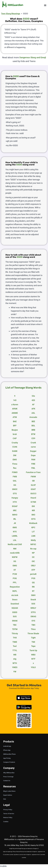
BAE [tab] (15, 421)
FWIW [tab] (33, 477)
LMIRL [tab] (15, 536)
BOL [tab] (33, 426)
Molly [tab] (33, 540)
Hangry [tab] (15, 498)
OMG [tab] (15, 566)
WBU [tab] (33, 655)
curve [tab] (33, 447)
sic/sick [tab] (15, 595)
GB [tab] (33, 481)
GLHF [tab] (33, 485)
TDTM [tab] (15, 629)
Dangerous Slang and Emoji (33, 57)
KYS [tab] (15, 532)
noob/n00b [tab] (15, 553)
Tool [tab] (15, 646)
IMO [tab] (33, 515)
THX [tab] (15, 638)
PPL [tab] (15, 582)
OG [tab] (15, 561)
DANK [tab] (15, 451)
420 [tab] (33, 400)
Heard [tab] (33, 498)
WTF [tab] (33, 659)
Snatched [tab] (15, 604)
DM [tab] (15, 455)
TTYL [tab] (15, 650)
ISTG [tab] (33, 519)
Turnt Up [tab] (33, 650)
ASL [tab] (33, 413)
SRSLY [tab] (33, 608)
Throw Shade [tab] (33, 633)
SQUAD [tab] (15, 608)
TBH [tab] (33, 625)
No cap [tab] (33, 549)
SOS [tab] (33, 604)
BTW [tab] (33, 434)
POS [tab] (33, 578)
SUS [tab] (15, 616)
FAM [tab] (33, 460)
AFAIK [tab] (15, 409)
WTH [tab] (15, 663)
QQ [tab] (33, 582)
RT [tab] (33, 591)
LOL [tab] (15, 540)
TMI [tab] (33, 642)
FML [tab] (33, 468)
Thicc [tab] (33, 629)
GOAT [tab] (33, 489)
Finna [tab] (15, 464)
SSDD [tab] (15, 612)
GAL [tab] (15, 481)
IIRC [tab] (15, 510)
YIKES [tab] (15, 667)
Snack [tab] (33, 600)
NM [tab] (15, 549)
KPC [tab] (33, 527)
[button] (45, 5)
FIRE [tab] (33, 464)
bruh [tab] (15, 434)
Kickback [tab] (33, 523)
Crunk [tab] (33, 443)
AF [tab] (33, 404)
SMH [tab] (33, 595)
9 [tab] (15, 396)
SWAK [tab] (15, 621)
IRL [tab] (15, 519)
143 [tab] (15, 400)
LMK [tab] (33, 536)
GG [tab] (15, 485)
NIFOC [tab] (33, 544)
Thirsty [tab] (15, 633)
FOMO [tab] (15, 472)
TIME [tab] (15, 642)
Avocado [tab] (33, 417)
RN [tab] (33, 587)
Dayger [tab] (33, 451)
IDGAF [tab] (15, 506)
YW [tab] (15, 672)
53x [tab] (33, 396)
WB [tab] (15, 655)
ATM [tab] (15, 417)
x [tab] (33, 663)
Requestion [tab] (15, 587)
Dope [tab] (33, 455)
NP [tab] (33, 553)
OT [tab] (15, 570)
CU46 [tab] (15, 447)
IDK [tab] (33, 506)
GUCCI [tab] (33, 493)
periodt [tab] (33, 574)
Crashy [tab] (15, 443)
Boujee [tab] (15, 430)
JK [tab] (15, 523)
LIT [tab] (33, 532)
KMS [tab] (15, 527)
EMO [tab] (15, 460)
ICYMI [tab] (33, 502)
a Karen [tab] (15, 404)
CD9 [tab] (33, 438)
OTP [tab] (33, 570)
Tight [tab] (33, 638)
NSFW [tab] (15, 557)
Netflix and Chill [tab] (15, 544)
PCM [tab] (15, 574)
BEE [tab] (33, 421)
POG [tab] (15, 578)
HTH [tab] (15, 502)
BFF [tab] (15, 426)
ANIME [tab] (15, 413)
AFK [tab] (33, 409)
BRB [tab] (33, 430)
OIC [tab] (33, 561)
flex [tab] (15, 468)
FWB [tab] (15, 477)
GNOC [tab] (15, 489)
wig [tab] (15, 659)
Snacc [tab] (15, 600)
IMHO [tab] (15, 515)
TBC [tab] (15, 625)
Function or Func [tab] (33, 472)
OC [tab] (33, 557)
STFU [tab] (33, 612)
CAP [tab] (15, 438)
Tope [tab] (33, 646)
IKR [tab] (33, 510)
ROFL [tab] (15, 591)
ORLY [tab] (33, 566)
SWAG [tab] (33, 616)
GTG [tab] (15, 493)
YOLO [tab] (33, 667)
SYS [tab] (33, 621)
